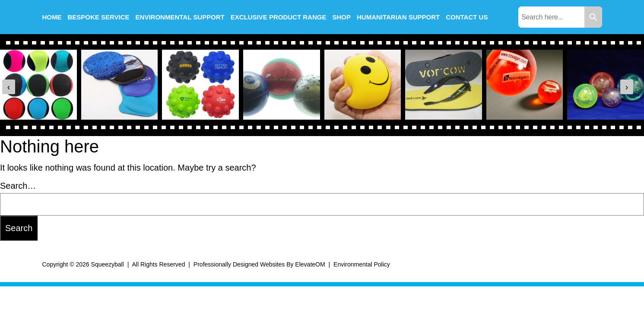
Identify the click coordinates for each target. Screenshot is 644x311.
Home (52, 17)
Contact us (467, 17)
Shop (341, 17)
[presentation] (9, 87)
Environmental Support (180, 17)
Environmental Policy (362, 264)
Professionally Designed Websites (239, 264)
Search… (18, 186)
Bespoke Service (99, 17)
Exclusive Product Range (279, 17)
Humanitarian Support (398, 17)
